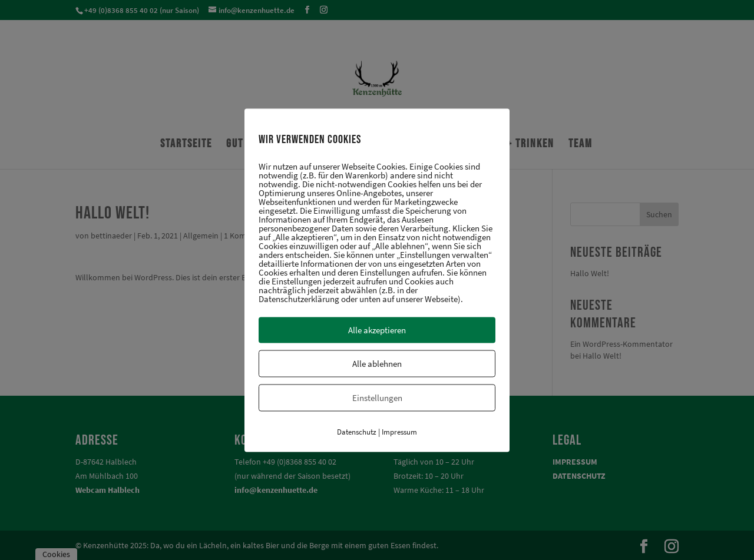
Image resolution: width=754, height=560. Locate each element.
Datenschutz (357, 431)
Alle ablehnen (377, 363)
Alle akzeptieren (377, 329)
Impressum (399, 431)
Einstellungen (377, 397)
